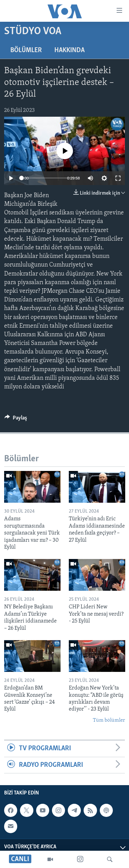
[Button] (16, 419)
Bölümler (26, 50)
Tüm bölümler (109, 720)
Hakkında (69, 50)
